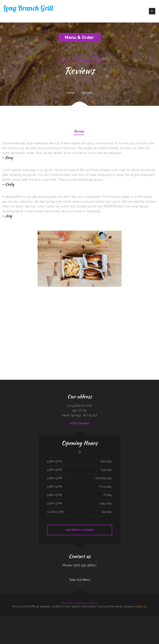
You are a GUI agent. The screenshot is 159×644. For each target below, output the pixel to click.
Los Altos (59, 618)
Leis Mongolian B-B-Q (72, 623)
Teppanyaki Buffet (83, 623)
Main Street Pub (116, 623)
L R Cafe (93, 618)
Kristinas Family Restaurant (35, 618)
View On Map (80, 423)
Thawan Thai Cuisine (147, 623)
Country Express (8, 623)
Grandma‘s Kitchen (104, 623)
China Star (127, 618)
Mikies (80, 623)
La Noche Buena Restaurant (116, 618)
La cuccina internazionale (4, 618)
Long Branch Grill (13, 623)
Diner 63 (26, 618)
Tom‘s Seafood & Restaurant (98, 618)
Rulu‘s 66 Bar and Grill (109, 618)
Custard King (104, 618)
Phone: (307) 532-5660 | (79, 565)
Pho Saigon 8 (41, 618)
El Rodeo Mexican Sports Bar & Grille (20, 623)
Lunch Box (128, 623)
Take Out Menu (79, 580)
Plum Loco (29, 618)
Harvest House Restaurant (137, 618)
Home (70, 93)
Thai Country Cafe (136, 623)
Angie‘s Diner (23, 618)
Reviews (79, 132)
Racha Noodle (88, 623)
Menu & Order (79, 37)
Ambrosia (90, 618)
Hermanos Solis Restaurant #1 (47, 618)
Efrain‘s (100, 623)
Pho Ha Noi (131, 623)
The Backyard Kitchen (37, 623)
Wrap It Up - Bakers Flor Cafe (84, 618)
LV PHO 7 (108, 623)
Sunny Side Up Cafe (141, 623)
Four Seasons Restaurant (123, 623)
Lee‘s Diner (147, 618)
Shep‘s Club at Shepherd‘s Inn (64, 618)
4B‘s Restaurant (77, 618)
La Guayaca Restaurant (72, 618)
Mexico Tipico (77, 623)
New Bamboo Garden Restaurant (30, 623)
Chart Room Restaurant (59, 623)
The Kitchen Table (123, 618)
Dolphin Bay (112, 623)
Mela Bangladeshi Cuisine (84, 628)
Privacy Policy (89, 603)
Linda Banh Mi (143, 618)
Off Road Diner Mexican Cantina (95, 623)
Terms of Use (69, 603)
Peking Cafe (42, 623)
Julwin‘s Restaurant (54, 618)
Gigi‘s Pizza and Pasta (66, 623)
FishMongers (14, 618)
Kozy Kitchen (131, 618)
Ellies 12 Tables (18, 618)
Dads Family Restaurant (153, 623)
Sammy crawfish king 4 (53, 623)
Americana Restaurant (152, 618)
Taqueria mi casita (47, 623)
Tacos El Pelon (10, 618)
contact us (140, 606)
